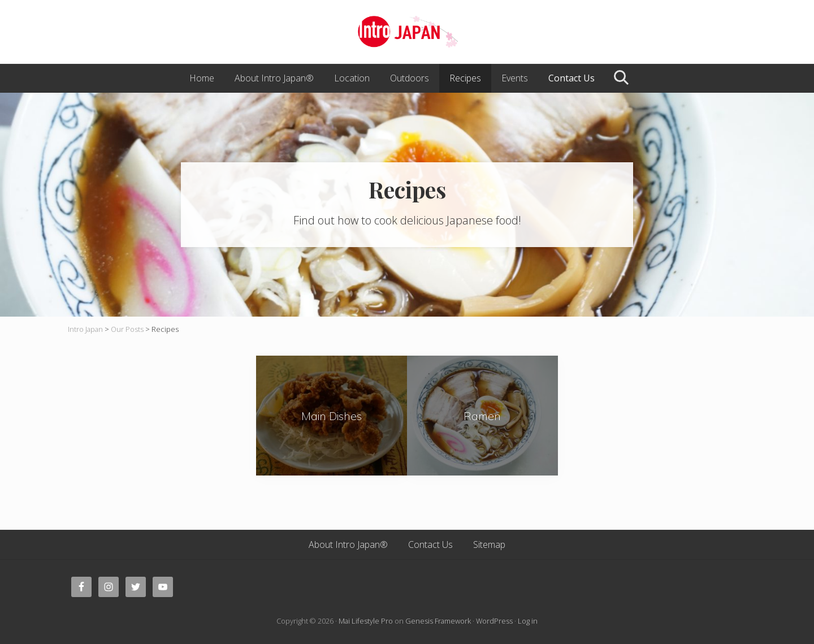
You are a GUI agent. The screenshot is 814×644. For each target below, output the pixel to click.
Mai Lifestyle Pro (366, 621)
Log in (528, 621)
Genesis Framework (438, 621)
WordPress (494, 621)
